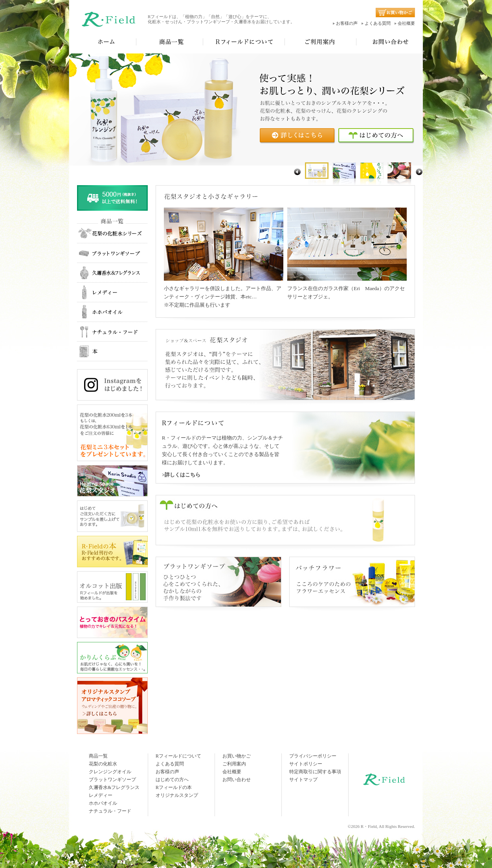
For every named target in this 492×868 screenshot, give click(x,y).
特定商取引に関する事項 (315, 772)
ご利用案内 (234, 764)
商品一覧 (98, 756)
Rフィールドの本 (174, 787)
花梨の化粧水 (103, 764)
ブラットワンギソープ (112, 780)
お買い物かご (237, 756)
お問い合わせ (237, 780)
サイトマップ (303, 780)
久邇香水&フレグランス (114, 787)
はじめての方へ (172, 780)
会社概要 (406, 23)
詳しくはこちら (183, 475)
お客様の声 (347, 23)
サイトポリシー (306, 764)
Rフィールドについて (178, 756)
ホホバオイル (103, 803)
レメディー (101, 795)
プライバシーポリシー (313, 756)
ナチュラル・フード (110, 811)
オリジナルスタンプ (177, 795)
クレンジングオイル (110, 772)
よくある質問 (378, 23)
